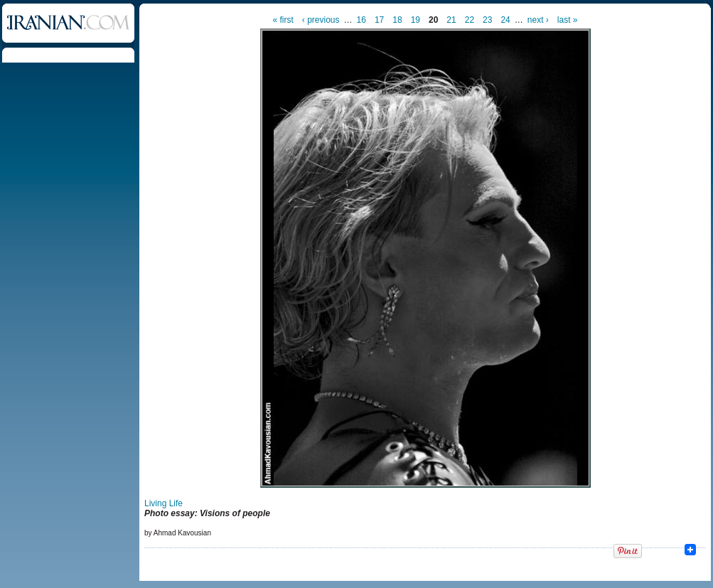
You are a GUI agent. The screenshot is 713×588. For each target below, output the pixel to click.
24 (505, 20)
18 (397, 20)
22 (470, 20)
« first (283, 20)
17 (379, 20)
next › (538, 20)
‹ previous (321, 20)
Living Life (163, 503)
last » (568, 20)
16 (361, 20)
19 (416, 20)
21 (451, 20)
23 (487, 20)
